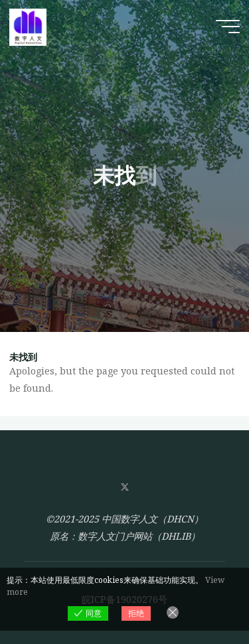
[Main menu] (228, 27)
